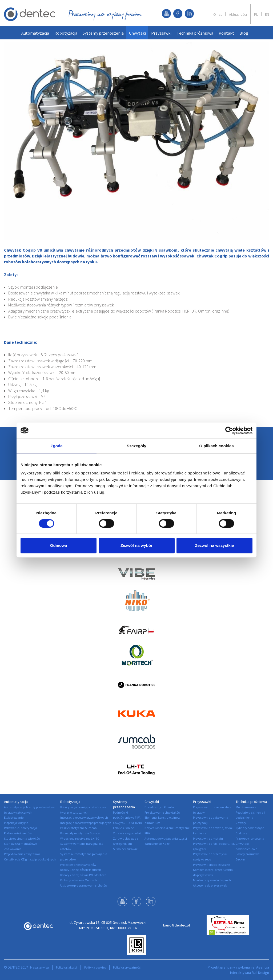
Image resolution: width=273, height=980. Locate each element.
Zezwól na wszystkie (215, 545)
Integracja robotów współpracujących (86, 823)
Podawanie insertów (18, 833)
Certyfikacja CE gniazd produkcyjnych (30, 859)
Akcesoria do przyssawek (210, 885)
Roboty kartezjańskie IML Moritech (83, 875)
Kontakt (226, 33)
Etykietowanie (14, 817)
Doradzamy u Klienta (159, 807)
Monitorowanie (246, 807)
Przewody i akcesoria (250, 838)
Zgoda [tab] (57, 446)
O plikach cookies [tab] (216, 446)
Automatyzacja (35, 33)
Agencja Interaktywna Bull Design (250, 970)
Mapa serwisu (39, 967)
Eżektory (241, 833)
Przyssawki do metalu (208, 838)
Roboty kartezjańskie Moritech (81, 870)
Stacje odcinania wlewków (22, 838)
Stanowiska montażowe (20, 844)
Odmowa (59, 545)
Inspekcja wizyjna (16, 823)
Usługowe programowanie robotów (84, 885)
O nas (218, 14)
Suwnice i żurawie (125, 849)
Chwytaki (137, 33)
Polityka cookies (95, 967)
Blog (244, 33)
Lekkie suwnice (123, 828)
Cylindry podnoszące (250, 828)
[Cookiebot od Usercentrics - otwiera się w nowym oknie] (229, 430)
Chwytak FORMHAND (128, 823)
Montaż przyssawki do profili (212, 880)
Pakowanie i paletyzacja (21, 828)
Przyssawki (161, 33)
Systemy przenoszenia (103, 33)
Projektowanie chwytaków (22, 854)
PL (256, 14)
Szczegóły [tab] (136, 446)
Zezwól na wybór (136, 545)
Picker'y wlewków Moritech (79, 880)
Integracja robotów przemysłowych (84, 817)
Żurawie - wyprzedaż (127, 833)
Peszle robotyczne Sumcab (78, 828)
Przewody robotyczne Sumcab (81, 833)
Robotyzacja (66, 33)
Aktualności (238, 14)
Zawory (241, 823)
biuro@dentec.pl (176, 925)
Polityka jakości (67, 967)
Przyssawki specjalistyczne (211, 865)
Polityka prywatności (127, 967)
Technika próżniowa (195, 33)
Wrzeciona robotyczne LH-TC (80, 838)
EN (267, 14)
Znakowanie (13, 849)
